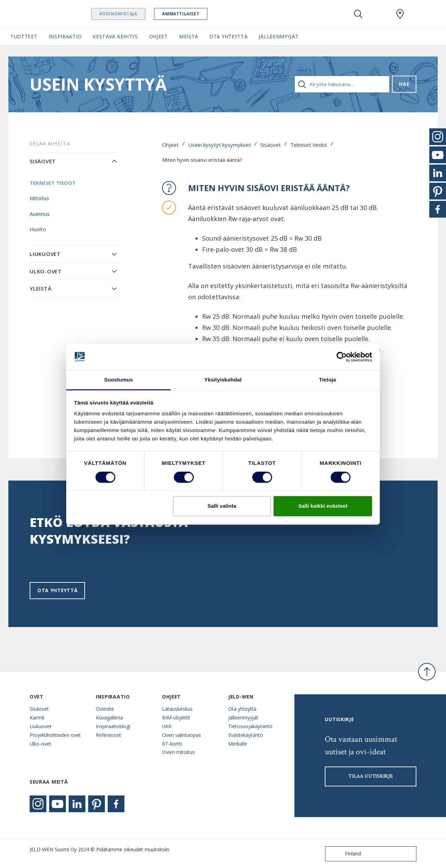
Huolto (38, 229)
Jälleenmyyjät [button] (278, 36)
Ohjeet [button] (159, 36)
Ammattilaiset (194, 14)
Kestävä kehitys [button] (115, 36)
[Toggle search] (358, 14)
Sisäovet (271, 145)
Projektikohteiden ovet (55, 735)
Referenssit (109, 735)
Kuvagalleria (109, 718)
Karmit (37, 718)
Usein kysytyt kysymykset (220, 145)
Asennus (40, 214)
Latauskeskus (177, 709)
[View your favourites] (379, 14)
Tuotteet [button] (24, 36)
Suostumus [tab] (119, 380)
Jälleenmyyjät (243, 718)
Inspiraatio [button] (65, 36)
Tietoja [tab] (328, 380)
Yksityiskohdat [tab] (223, 380)
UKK (167, 726)
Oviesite (105, 709)
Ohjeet (170, 145)
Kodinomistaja (132, 14)
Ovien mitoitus (178, 752)
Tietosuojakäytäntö (250, 726)
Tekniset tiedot (309, 145)
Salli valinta (222, 506)
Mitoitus (39, 198)
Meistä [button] (189, 36)
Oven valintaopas (182, 735)
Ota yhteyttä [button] (228, 36)
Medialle (238, 744)
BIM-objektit (176, 718)
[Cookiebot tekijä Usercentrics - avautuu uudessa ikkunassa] (342, 357)
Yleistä (40, 288)
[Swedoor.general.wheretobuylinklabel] (400, 14)
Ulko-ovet (46, 271)
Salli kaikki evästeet (323, 506)
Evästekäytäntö (246, 735)
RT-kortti (172, 744)
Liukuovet (45, 254)
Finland (345, 854)
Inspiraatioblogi (113, 726)
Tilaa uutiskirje (371, 776)
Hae (404, 84)
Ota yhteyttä (57, 590)
